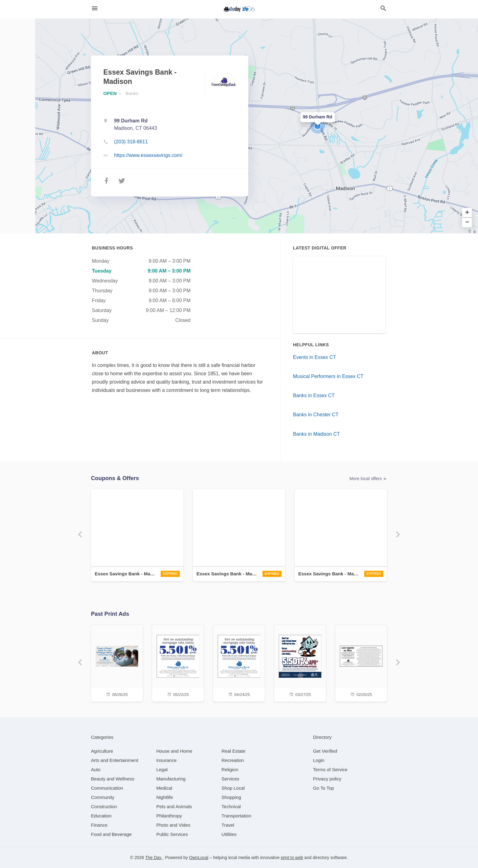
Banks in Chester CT (316, 415)
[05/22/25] (178, 662)
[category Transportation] (236, 816)
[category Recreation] (233, 760)
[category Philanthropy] (169, 816)
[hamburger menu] (95, 8)
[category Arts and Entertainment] (115, 760)
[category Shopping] (231, 797)
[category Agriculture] (102, 751)
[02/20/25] (361, 662)
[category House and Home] (174, 751)
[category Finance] (99, 825)
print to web (292, 858)
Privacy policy (327, 779)
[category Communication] (107, 788)
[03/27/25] (300, 662)
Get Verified (325, 751)
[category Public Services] (172, 834)
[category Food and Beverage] (111, 834)
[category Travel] (228, 825)
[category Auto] (96, 769)
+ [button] (467, 213)
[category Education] (101, 816)
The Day (154, 858)
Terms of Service (330, 769)
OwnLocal (199, 858)
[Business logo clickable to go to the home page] (239, 9)
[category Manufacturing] (171, 779)
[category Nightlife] (165, 797)
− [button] (467, 222)
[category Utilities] (229, 834)
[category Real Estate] (233, 751)
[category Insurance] (167, 760)
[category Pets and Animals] (174, 806)
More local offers (368, 479)
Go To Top (323, 788)
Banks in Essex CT (314, 395)
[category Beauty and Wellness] (113, 779)
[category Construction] (104, 806)
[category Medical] (164, 788)
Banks (132, 93)
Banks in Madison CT (316, 434)
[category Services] (230, 779)
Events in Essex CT (315, 357)
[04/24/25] (239, 662)
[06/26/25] (117, 662)
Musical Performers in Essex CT (328, 376)
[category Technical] (231, 806)
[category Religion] (230, 769)
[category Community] (103, 797)
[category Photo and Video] (173, 825)
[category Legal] (162, 769)
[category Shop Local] (233, 788)
